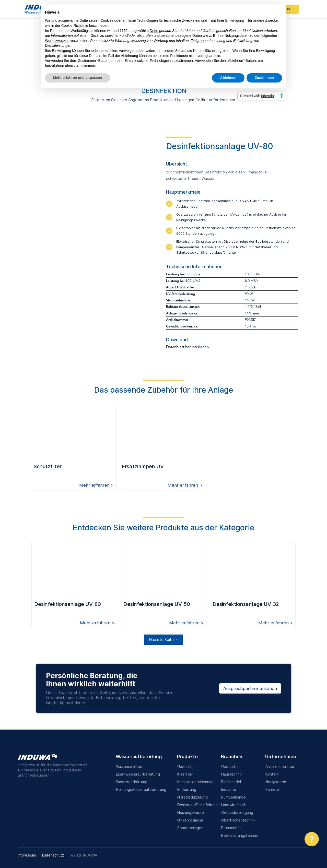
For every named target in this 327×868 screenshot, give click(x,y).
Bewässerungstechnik (240, 835)
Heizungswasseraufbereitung (141, 789)
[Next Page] (163, 640)
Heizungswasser (191, 812)
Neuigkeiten (276, 782)
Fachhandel (231, 782)
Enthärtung (187, 789)
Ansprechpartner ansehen (250, 688)
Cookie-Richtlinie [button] (75, 26)
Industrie (229, 789)
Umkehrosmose (190, 820)
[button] (312, 839)
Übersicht (186, 766)
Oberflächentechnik (238, 820)
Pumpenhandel (234, 797)
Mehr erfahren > (96, 485)
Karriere (272, 789)
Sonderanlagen (190, 828)
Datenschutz (53, 855)
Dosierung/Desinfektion (197, 805)
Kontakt (272, 774)
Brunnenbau (231, 828)
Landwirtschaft (234, 805)
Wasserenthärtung (132, 782)
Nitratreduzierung (192, 797)
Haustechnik (232, 774)
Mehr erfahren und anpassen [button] (78, 78)
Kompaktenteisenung (195, 782)
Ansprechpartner (280, 766)
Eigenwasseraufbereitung (138, 774)
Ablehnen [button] (228, 78)
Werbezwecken (57, 41)
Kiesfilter (185, 774)
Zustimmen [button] (264, 78)
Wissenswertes (129, 766)
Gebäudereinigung (237, 812)
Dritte (154, 31)
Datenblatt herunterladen (187, 347)
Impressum (27, 855)
